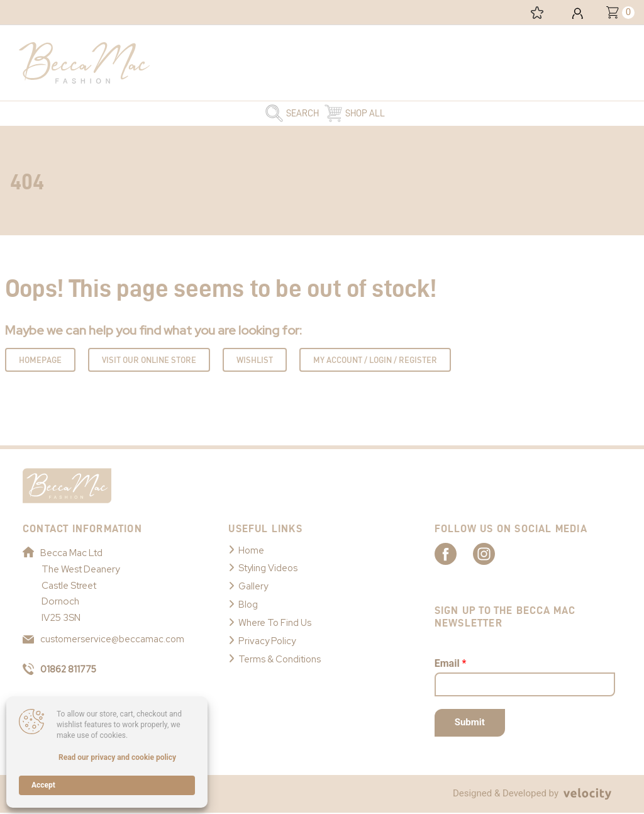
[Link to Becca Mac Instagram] (501, 554)
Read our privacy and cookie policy (117, 757)
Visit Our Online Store (149, 360)
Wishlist (255, 360)
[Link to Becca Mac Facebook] (457, 554)
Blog (248, 603)
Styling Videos (269, 567)
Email (451, 664)
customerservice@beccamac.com (104, 639)
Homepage (40, 360)
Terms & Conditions (280, 655)
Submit (470, 723)
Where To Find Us (275, 620)
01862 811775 (61, 669)
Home (252, 550)
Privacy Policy (268, 638)
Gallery (253, 585)
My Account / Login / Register (375, 360)
